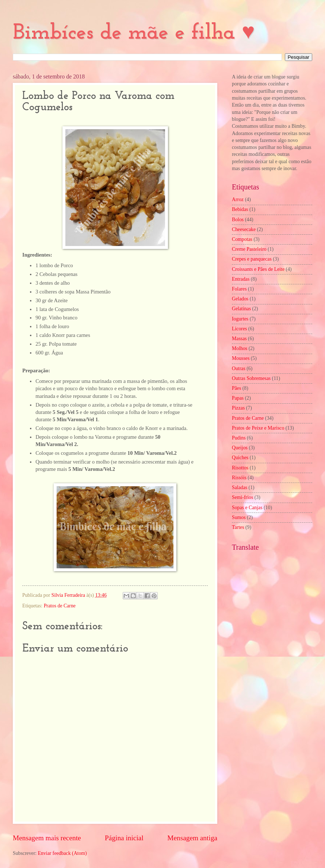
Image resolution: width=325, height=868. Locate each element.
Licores (239, 329)
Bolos (238, 220)
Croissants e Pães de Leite (258, 269)
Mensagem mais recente (47, 838)
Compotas (242, 239)
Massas (239, 339)
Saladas (240, 487)
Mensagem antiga (192, 838)
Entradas (241, 279)
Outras (239, 368)
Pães (236, 388)
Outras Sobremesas (251, 378)
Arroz (238, 199)
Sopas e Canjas (247, 508)
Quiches (240, 458)
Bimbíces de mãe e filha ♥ (134, 33)
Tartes (238, 527)
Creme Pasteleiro (249, 249)
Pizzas (238, 408)
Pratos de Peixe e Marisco (258, 428)
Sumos (239, 517)
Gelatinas (241, 309)
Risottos (240, 468)
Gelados (240, 299)
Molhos (240, 348)
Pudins (239, 438)
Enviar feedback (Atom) (62, 853)
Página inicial (124, 838)
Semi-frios (242, 497)
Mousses (241, 358)
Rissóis (239, 478)
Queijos (240, 448)
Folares (239, 289)
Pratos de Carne (60, 606)
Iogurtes (240, 319)
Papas (238, 398)
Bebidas (240, 209)
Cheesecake (244, 229)
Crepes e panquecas (252, 259)
